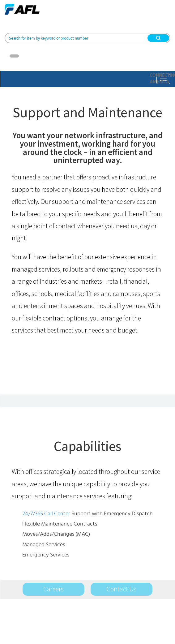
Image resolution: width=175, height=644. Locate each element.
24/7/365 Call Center (46, 514)
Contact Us (122, 589)
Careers (53, 589)
